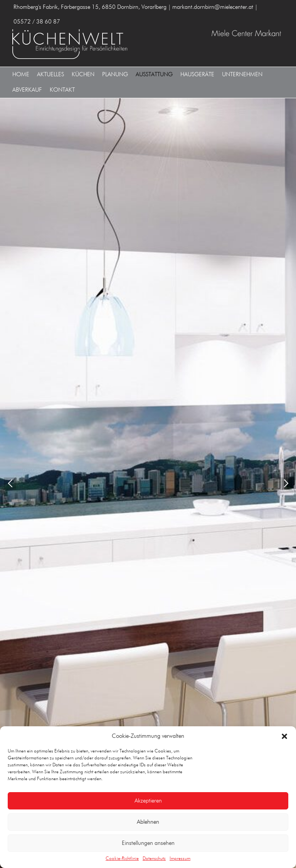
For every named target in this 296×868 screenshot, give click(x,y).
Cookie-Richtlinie (122, 859)
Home (21, 75)
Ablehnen (148, 822)
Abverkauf (27, 90)
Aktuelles (50, 75)
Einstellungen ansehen (148, 843)
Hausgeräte (197, 75)
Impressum (180, 859)
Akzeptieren (148, 801)
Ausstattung (154, 75)
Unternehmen (242, 75)
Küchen (83, 75)
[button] (284, 736)
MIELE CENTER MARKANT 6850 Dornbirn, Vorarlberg (79, 41)
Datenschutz (154, 859)
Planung (115, 75)
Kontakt (62, 90)
